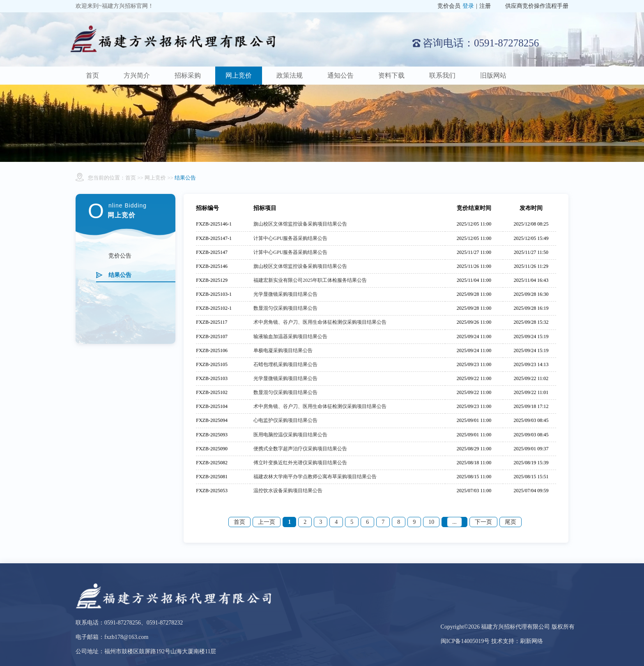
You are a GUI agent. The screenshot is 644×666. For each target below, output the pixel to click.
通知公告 (340, 75)
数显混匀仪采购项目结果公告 (285, 308)
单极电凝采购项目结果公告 (283, 350)
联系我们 (442, 75)
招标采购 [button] (188, 75)
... (454, 522)
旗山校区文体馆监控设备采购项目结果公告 (300, 224)
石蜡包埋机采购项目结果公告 (285, 364)
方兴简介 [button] (137, 75)
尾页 (511, 522)
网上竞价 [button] (239, 75)
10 (431, 522)
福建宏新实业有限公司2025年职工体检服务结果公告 (310, 280)
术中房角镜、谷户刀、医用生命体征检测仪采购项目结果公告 (320, 322)
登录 (468, 6)
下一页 (483, 522)
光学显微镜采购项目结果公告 (285, 294)
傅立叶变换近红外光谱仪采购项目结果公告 (300, 463)
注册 (485, 6)
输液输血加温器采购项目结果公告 (290, 336)
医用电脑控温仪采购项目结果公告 (290, 435)
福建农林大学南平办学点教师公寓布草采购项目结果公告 (315, 477)
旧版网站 (493, 75)
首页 (92, 75)
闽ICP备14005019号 (466, 641)
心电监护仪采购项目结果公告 (285, 420)
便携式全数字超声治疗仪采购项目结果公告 (300, 449)
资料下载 (391, 75)
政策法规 (290, 75)
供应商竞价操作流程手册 (537, 6)
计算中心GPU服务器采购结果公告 (290, 238)
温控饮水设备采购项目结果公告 (288, 491)
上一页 (267, 522)
